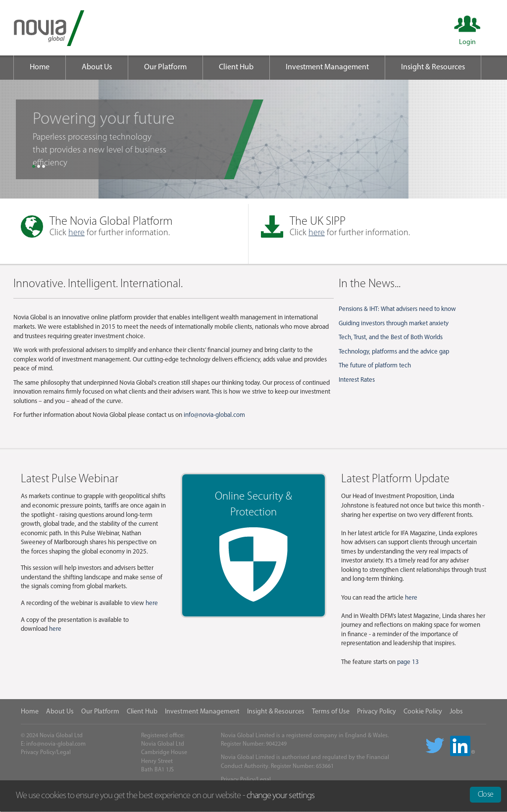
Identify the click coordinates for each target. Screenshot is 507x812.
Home (40, 67)
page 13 (408, 662)
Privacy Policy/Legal (46, 753)
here (76, 233)
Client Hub (236, 67)
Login (467, 42)
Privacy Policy (377, 712)
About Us (97, 67)
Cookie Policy (423, 712)
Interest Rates (357, 380)
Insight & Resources (433, 67)
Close (485, 795)
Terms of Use (331, 712)
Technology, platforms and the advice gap (394, 352)
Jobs (456, 712)
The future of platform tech (375, 366)
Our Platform (165, 67)
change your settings (280, 796)
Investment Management (327, 67)
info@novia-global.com (214, 415)
